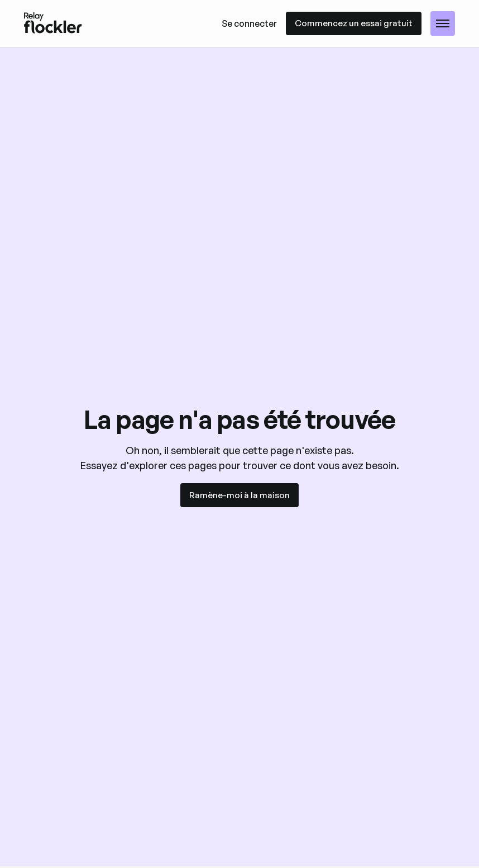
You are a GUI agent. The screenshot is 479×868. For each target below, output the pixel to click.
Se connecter (249, 23)
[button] (443, 23)
